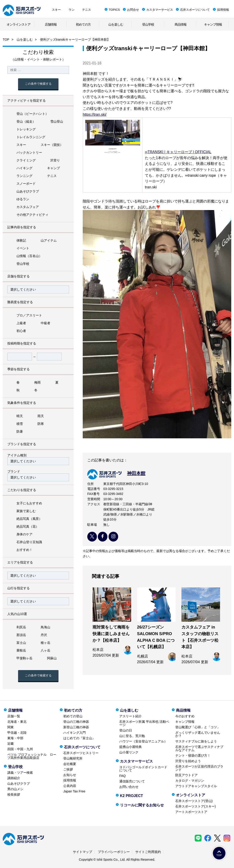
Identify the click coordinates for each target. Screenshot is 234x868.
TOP (6, 39)
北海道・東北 (17, 722)
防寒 (41, 424)
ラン (72, 10)
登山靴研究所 (73, 758)
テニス (86, 10)
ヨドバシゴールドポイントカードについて (143, 769)
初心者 (21, 331)
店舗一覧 (14, 716)
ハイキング (24, 168)
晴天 (20, 416)
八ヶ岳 (45, 650)
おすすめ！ (24, 550)
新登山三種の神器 (76, 727)
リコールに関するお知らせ (142, 805)
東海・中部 (15, 738)
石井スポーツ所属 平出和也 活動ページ (144, 723)
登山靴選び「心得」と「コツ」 (198, 727)
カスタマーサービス (160, 10)
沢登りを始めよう (188, 761)
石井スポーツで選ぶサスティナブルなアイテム (199, 748)
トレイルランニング (31, 137)
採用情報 (223, 10)
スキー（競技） (52, 145)
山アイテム (49, 240)
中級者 (45, 323)
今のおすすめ (185, 716)
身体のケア (24, 534)
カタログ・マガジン (190, 781)
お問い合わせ (129, 787)
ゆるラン (23, 199)
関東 (11, 727)
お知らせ (70, 775)
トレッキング (26, 129)
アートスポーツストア (191, 812)
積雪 (20, 424)
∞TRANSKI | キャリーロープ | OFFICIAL (178, 152)
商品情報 (181, 24)
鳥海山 (45, 627)
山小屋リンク (129, 752)
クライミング (26, 160)
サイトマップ (82, 852)
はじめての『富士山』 (79, 738)
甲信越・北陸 (17, 733)
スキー (56, 10)
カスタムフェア (28, 207)
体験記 (21, 240)
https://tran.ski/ (95, 114)
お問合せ (133, 10)
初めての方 (83, 24)
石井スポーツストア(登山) (194, 801)
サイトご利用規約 (148, 852)
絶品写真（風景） (29, 519)
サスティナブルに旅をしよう (196, 741)
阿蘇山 (52, 658)
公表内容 (70, 786)
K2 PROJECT (131, 796)
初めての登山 (73, 716)
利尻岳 (21, 627)
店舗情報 (51, 24)
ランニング (24, 176)
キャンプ (53, 168)
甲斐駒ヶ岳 (24, 658)
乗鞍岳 (21, 650)
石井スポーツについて (195, 10)
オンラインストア (19, 24)
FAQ (122, 776)
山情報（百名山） (29, 256)
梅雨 (37, 382)
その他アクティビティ (32, 215)
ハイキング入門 (74, 733)
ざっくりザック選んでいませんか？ (198, 734)
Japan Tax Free (74, 791)
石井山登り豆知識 (29, 542)
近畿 (11, 744)
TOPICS (114, 10)
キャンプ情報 (213, 24)
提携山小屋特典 (130, 747)
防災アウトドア (186, 775)
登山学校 (148, 24)
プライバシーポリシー (114, 852)
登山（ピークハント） (32, 114)
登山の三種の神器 (76, 722)
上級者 (21, 323)
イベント (23, 248)
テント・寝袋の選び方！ (193, 755)
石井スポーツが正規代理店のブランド (199, 768)
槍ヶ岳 (45, 643)
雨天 (41, 416)
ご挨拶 (68, 769)
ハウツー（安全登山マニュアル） (143, 741)
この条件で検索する (38, 84)
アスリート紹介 (130, 716)
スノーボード (26, 184)
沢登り (55, 160)
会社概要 (70, 764)
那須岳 (21, 635)
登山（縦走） (26, 121)
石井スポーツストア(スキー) (195, 806)
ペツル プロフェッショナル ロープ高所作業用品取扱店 (32, 756)
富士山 (21, 643)
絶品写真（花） (28, 526)
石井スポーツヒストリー (81, 753)
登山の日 (126, 730)
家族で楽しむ (26, 511)
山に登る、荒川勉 (132, 736)
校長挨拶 (14, 794)
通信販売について (132, 781)
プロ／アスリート (29, 315)
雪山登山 (57, 121)
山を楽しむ (116, 24)
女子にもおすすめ (29, 503)
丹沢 (44, 635)
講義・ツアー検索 (20, 773)
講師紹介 (14, 778)
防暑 (20, 431)
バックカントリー (29, 153)
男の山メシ (15, 789)
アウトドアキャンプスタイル (196, 786)
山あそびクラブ (28, 191)
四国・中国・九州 (20, 749)
